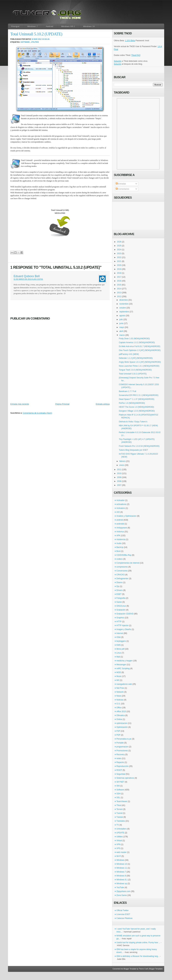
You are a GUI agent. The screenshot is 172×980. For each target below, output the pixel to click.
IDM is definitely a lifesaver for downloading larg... (138, 956)
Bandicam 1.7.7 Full (127, 391)
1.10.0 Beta (130, 41)
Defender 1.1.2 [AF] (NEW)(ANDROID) (136, 358)
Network (120, 692)
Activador (121, 500)
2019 (119, 269)
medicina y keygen (125, 661)
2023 (119, 254)
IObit (119, 637)
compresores (122, 567)
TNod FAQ (136, 55)
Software (25, 42)
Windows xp (122, 884)
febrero (122, 461)
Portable (120, 743)
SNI (118, 786)
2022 (119, 257)
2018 (119, 273)
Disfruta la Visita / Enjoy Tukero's (133, 422)
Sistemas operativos (125, 778)
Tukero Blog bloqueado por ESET (133, 450)
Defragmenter (122, 579)
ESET (119, 594)
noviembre (124, 304)
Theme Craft (143, 969)
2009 (119, 477)
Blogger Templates (156, 969)
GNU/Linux (121, 606)
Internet (120, 633)
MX (118, 680)
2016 (119, 281)
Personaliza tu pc (124, 739)
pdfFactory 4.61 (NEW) (129, 354)
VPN (119, 844)
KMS (119, 645)
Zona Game (122, 895)
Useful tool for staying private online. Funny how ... (138, 943)
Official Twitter (123, 910)
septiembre (124, 312)
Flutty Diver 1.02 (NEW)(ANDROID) (134, 339)
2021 (119, 261)
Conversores (122, 571)
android (120, 520)
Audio (119, 543)
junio (121, 323)
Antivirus (120, 532)
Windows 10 (89, 26)
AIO (118, 512)
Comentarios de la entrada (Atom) (38, 413)
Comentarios (122, 189)
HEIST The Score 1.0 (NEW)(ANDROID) (136, 407)
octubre (123, 308)
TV (118, 825)
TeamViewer (122, 801)
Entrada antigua (103, 404)
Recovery (121, 755)
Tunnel (119, 813)
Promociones (122, 751)
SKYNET (120, 782)
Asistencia (121, 539)
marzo (122, 335)
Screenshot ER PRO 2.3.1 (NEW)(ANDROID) (139, 395)
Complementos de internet (128, 563)
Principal (15, 26)
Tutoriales (121, 821)
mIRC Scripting (123, 668)
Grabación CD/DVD (125, 614)
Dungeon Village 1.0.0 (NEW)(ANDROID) (137, 411)
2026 (119, 242)
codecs (120, 559)
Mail (118, 657)
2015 (119, 285)
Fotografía (121, 598)
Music (119, 676)
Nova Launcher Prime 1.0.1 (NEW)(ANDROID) (139, 366)
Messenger (121, 665)
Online (119, 719)
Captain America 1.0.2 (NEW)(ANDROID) (137, 342)
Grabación (121, 610)
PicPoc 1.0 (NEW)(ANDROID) (132, 403)
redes (119, 758)
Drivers (120, 590)
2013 (119, 293)
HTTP (119, 622)
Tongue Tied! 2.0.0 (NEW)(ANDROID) (135, 370)
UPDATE (120, 833)
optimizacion (122, 723)
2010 (119, 473)
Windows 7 (33, 26)
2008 (119, 481)
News (119, 696)
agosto (122, 316)
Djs (118, 586)
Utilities (35, 42)
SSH (119, 794)
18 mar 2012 (37, 39)
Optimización (122, 727)
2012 (119, 297)
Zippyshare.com (123, 891)
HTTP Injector (123, 625)
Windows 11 (122, 868)
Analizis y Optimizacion (127, 516)
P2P (118, 731)
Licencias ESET (123, 914)
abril (121, 331)
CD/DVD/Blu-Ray (124, 555)
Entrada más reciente (20, 404)
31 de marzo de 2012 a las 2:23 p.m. (28, 279)
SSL (118, 798)
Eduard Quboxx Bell (27, 276)
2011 (119, 470)
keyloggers (121, 641)
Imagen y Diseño (124, 629)
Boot (119, 551)
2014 (119, 289)
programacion (122, 747)
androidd (120, 524)
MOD (119, 672)
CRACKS (121, 575)
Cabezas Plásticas (125, 918)
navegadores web (124, 684)
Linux (119, 653)
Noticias (120, 700)
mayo (122, 327)
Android (49, 26)
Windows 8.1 (122, 880)
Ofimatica (121, 715)
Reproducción (123, 766)
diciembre (124, 300)
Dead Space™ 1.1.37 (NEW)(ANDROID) (136, 399)
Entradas (121, 184)
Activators (121, 508)
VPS (118, 848)
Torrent (120, 809)
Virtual (119, 841)
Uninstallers (122, 829)
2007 (119, 485)
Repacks (120, 762)
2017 (119, 277)
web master (122, 852)
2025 (119, 246)
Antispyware (122, 528)
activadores (121, 504)
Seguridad (121, 774)
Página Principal (62, 404)
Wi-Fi (119, 856)
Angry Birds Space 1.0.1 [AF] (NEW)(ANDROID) (140, 362)
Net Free (120, 688)
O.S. (118, 704)
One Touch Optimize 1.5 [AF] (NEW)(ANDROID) (140, 350)
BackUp (120, 547)
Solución (118, 61)
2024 (119, 250)
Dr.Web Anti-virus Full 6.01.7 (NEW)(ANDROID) (140, 346)
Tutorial (120, 817)
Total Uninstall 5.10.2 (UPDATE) (36, 34)
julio (121, 319)
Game (119, 602)
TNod (119, 805)
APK (118, 536)
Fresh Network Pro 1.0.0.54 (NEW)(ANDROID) (139, 446)
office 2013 (121, 711)
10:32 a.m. (46, 39)
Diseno (120, 582)
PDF (118, 735)
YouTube (120, 887)
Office (119, 708)
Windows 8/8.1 (68, 26)
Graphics (120, 618)
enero (122, 465)
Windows (120, 860)
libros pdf (120, 649)
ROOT (119, 770)
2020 (119, 265)
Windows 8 (121, 876)
